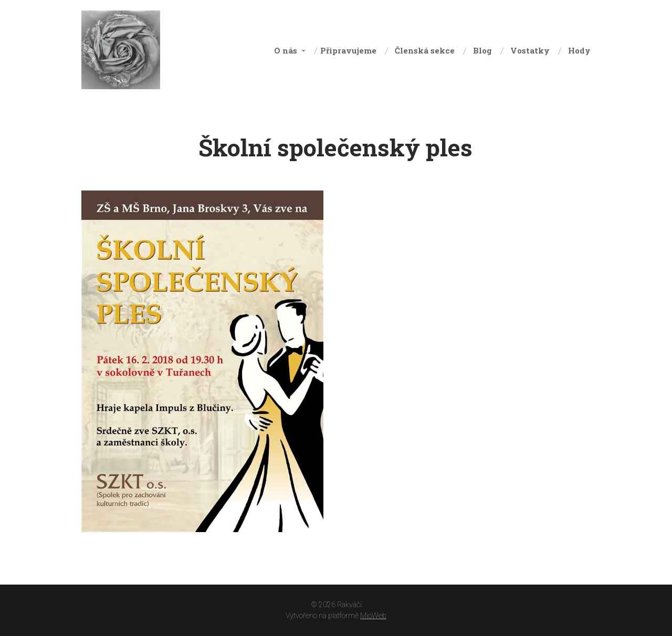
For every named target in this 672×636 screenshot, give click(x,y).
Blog (482, 50)
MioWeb (373, 616)
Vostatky (530, 50)
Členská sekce (425, 50)
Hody (579, 50)
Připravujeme (348, 50)
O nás (286, 50)
